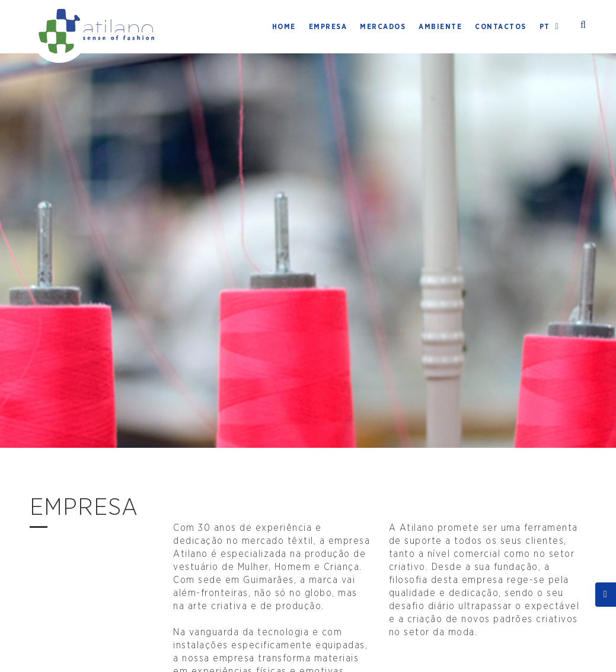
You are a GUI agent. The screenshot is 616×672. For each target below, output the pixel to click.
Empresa (328, 27)
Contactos (501, 27)
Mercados (383, 27)
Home (284, 27)
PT (551, 27)
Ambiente (440, 27)
